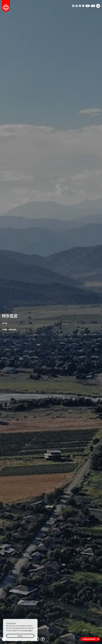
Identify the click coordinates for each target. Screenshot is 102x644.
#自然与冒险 (12, 329)
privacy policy (27, 630)
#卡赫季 (4, 329)
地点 (5, 323)
